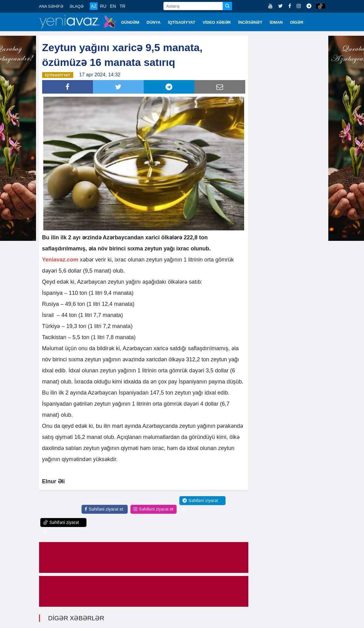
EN (113, 6)
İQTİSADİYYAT (182, 22)
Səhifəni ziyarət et (104, 509)
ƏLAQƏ (77, 6)
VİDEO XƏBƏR (217, 22)
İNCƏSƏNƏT (250, 22)
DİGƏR (297, 22)
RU (103, 6)
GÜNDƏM (130, 22)
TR (123, 6)
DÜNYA (154, 22)
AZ (94, 6)
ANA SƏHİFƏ (51, 6)
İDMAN (276, 22)
